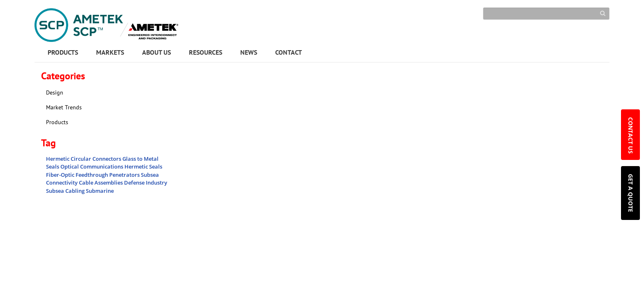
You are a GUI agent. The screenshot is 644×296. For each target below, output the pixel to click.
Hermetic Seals (143, 166)
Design (55, 92)
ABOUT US (156, 52)
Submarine (100, 191)
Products (57, 122)
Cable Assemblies (101, 183)
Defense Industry (146, 183)
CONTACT (289, 52)
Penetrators (125, 175)
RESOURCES (206, 52)
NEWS (249, 52)
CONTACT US (631, 136)
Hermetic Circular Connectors (84, 159)
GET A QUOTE (631, 193)
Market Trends (64, 107)
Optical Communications (92, 166)
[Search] (546, 14)
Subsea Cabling (66, 191)
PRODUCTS (63, 52)
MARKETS (110, 52)
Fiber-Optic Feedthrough (78, 175)
